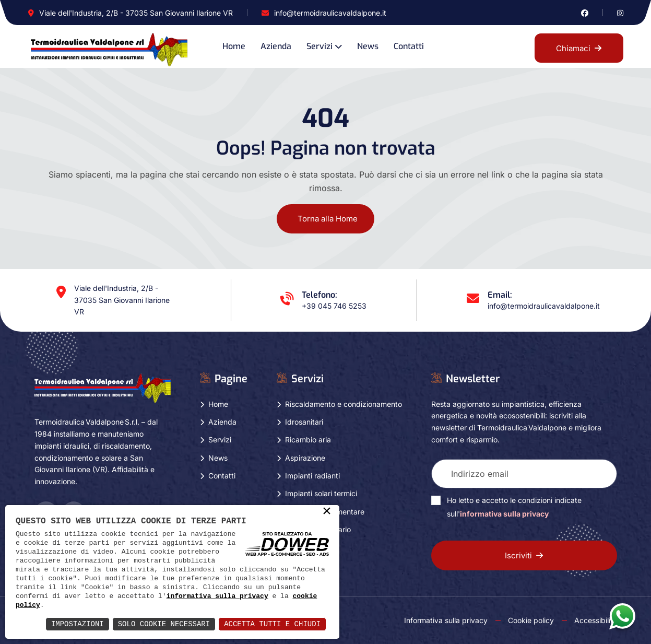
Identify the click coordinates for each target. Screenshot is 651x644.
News (368, 46)
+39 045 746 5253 (334, 306)
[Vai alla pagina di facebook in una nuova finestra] (585, 13)
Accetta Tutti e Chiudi (272, 624)
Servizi (319, 46)
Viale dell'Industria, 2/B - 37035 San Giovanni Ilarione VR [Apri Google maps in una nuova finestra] (136, 13)
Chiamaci (579, 48)
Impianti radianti (312, 476)
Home (234, 46)
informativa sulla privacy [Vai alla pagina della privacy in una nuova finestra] (504, 514)
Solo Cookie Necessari (164, 624)
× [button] (327, 512)
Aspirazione (305, 458)
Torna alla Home (328, 219)
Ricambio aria (308, 440)
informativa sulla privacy (217, 596)
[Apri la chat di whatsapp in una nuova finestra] (622, 616)
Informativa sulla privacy (446, 620)
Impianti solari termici (321, 493)
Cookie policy (531, 620)
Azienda (276, 46)
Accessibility (596, 620)
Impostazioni (78, 624)
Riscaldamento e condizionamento (344, 404)
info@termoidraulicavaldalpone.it (330, 13)
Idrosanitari (304, 422)
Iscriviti (524, 555)
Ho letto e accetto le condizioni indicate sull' (514, 507)
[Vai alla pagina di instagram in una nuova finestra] (620, 13)
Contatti (409, 46)
